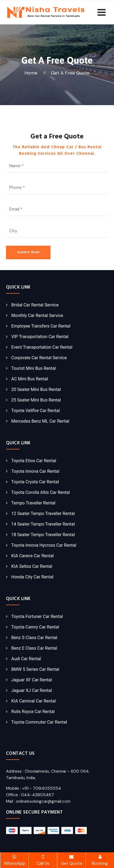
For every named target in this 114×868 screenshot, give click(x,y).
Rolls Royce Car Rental (33, 712)
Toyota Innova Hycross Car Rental (44, 545)
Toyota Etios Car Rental (34, 461)
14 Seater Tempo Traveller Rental (43, 524)
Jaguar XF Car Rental (32, 680)
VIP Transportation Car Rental (40, 337)
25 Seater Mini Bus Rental (36, 400)
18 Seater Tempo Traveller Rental (43, 535)
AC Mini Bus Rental (30, 379)
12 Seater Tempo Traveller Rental (43, 514)
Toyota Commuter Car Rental (39, 722)
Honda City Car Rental (33, 577)
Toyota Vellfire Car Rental (36, 411)
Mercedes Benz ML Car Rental (40, 421)
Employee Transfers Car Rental (41, 326)
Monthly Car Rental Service (37, 315)
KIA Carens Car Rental (33, 556)
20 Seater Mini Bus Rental (36, 389)
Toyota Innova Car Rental (35, 471)
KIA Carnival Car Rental (34, 701)
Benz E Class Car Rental (34, 648)
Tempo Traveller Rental (34, 503)
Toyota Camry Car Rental (35, 627)
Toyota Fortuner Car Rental (37, 616)
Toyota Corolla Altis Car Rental (41, 492)
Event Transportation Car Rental (42, 347)
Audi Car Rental (26, 659)
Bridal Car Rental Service (35, 305)
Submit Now (28, 252)
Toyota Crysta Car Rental (35, 482)
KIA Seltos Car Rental (32, 566)
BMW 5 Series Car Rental (35, 669)
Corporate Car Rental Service (39, 358)
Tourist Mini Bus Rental (34, 368)
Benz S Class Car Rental (34, 638)
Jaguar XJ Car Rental (32, 690)
